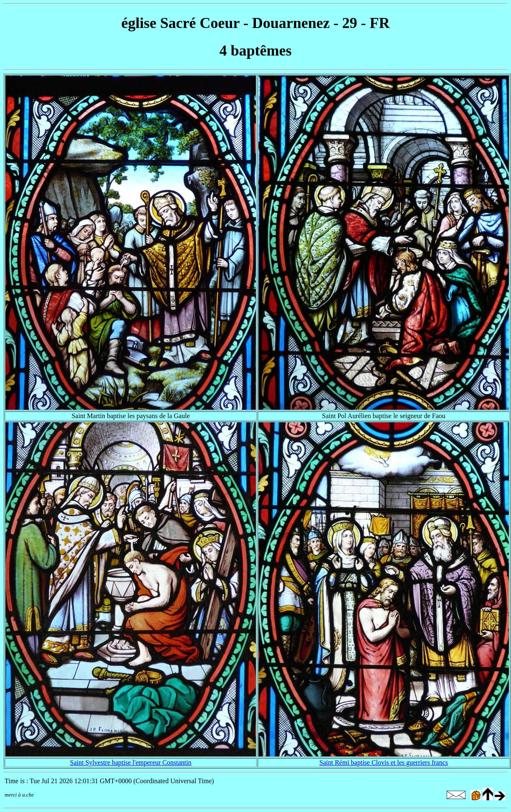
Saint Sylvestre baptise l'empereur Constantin (131, 763)
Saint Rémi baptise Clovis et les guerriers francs (384, 763)
